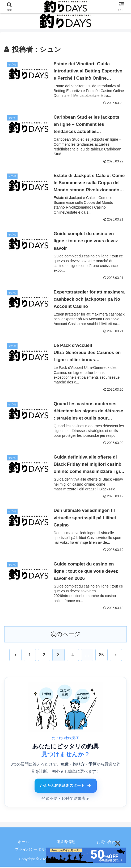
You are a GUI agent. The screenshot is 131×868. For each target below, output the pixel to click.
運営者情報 (66, 843)
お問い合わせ (108, 843)
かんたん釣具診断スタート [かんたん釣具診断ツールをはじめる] (66, 787)
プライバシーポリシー (34, 851)
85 (102, 656)
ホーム (23, 843)
